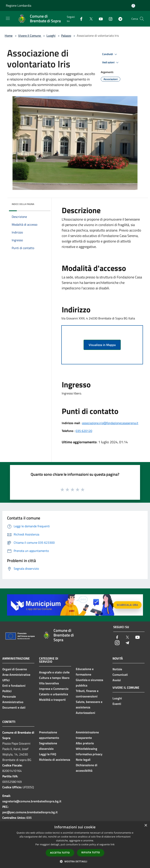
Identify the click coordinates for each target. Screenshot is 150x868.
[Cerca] (142, 19)
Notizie (117, 669)
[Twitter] (89, 19)
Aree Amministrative (16, 675)
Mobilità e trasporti (52, 700)
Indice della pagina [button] (23, 204)
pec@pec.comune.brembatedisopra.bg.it (30, 812)
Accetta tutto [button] (60, 853)
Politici (7, 691)
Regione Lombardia (19, 5)
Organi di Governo (15, 669)
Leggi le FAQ (48, 754)
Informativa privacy (89, 754)
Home (9, 36)
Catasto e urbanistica (54, 694)
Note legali (83, 760)
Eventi (117, 704)
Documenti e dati (14, 707)
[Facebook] (80, 19)
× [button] (146, 826)
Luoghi (51, 36)
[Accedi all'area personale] (133, 6)
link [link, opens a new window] (113, 844)
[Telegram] (119, 19)
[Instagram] (109, 19)
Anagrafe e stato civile (54, 672)
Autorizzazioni (85, 713)
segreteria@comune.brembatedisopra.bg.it (32, 801)
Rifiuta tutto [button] (91, 852)
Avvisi (117, 680)
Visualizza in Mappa (102, 345)
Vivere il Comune (30, 36)
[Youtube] (99, 19)
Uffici (6, 680)
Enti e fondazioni (14, 686)
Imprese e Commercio (54, 689)
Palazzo (66, 36)
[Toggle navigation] (8, 18)
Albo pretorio (85, 743)
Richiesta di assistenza (55, 760)
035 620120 (84, 431)
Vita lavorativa (49, 683)
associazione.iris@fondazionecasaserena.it (110, 423)
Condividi (110, 54)
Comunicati (120, 675)
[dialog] (75, 845)
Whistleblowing (87, 749)
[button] (75, 861)
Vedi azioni (111, 63)
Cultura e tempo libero (54, 678)
